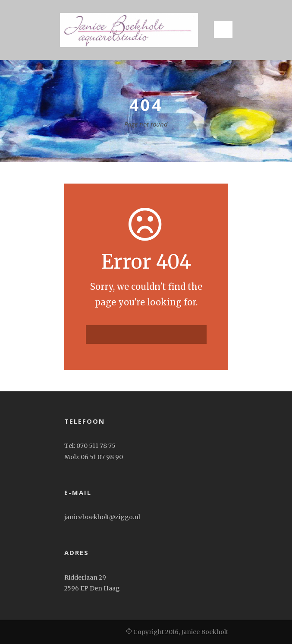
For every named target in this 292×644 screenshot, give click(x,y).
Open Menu (223, 30)
